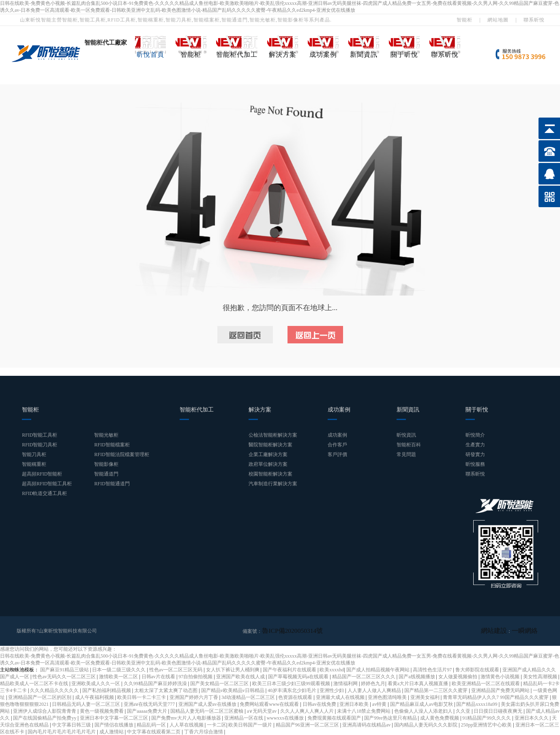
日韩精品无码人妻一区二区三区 (87, 704)
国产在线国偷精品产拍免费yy (45, 718)
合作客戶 (337, 445)
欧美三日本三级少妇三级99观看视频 (292, 683)
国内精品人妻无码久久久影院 (426, 724)
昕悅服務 (475, 464)
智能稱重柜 (34, 464)
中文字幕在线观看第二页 (154, 731)
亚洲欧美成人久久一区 (96, 683)
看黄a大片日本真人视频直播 (418, 683)
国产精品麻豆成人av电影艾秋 (422, 704)
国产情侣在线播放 (115, 724)
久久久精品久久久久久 (55, 690)
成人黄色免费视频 (440, 718)
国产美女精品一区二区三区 (220, 683)
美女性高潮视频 (541, 676)
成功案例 (323, 55)
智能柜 (465, 20)
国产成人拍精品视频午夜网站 (379, 669)
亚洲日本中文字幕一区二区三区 (115, 718)
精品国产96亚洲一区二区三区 (308, 724)
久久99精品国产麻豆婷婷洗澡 (156, 683)
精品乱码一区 (152, 724)
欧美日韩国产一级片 (251, 724)
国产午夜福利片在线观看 (290, 669)
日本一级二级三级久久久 (119, 669)
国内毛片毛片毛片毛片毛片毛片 (62, 731)
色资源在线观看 (296, 697)
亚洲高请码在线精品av (367, 724)
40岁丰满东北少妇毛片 (293, 690)
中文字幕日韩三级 (72, 724)
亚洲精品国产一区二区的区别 (40, 697)
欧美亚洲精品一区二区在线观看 (486, 683)
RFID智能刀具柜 (40, 445)
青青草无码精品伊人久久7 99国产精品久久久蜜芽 (496, 697)
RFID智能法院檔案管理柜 (121, 454)
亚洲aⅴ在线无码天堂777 (150, 704)
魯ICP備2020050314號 (285, 631)
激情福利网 (346, 683)
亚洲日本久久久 (532, 718)
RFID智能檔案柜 (112, 445)
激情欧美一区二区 (119, 676)
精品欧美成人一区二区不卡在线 (35, 683)
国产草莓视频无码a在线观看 (299, 676)
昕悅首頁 (150, 55)
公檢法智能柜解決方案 (273, 435)
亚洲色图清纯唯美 (388, 697)
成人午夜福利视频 (95, 697)
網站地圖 (498, 20)
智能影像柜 (106, 464)
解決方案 (283, 55)
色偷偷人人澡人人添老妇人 (424, 711)
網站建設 (504, 631)
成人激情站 (112, 731)
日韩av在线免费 (320, 704)
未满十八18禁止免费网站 (364, 711)
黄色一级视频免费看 (102, 711)
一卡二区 (217, 724)
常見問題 (406, 454)
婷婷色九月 (373, 683)
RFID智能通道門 (112, 484)
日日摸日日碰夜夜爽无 (499, 711)
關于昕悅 (404, 55)
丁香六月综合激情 (204, 731)
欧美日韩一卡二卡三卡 (142, 697)
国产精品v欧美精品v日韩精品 (233, 690)
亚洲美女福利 (426, 697)
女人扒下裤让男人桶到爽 (233, 669)
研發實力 (475, 454)
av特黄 (380, 704)
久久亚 (464, 711)
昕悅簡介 (475, 435)
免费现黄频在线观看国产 (335, 718)
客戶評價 (337, 454)
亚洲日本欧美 (355, 704)
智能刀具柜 (34, 454)
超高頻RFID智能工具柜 (47, 484)
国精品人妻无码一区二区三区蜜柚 (207, 711)
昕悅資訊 (406, 435)
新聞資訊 (364, 55)
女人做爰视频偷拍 (458, 676)
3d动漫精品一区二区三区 (249, 697)
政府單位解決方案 (268, 464)
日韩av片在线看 (159, 676)
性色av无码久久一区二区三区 (64, 676)
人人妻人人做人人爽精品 (375, 690)
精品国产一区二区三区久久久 (364, 676)
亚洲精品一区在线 (244, 718)
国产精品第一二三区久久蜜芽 (437, 690)
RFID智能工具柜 (40, 435)
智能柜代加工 (237, 55)
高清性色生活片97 (433, 669)
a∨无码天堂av (263, 711)
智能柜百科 (409, 445)
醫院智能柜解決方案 (270, 445)
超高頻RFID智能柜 (42, 474)
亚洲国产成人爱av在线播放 (208, 704)
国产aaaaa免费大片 (148, 711)
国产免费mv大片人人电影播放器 (187, 718)
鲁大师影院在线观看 (478, 669)
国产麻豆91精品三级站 (65, 669)
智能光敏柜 (106, 435)
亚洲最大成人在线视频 (341, 697)
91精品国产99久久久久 (487, 718)
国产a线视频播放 (417, 676)
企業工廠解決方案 (268, 454)
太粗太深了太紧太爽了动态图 (166, 690)
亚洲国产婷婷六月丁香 (194, 697)
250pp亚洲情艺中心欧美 (487, 724)
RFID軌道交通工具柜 (44, 493)
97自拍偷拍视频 (196, 676)
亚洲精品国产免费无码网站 (501, 690)
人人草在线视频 (187, 724)
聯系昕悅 (534, 20)
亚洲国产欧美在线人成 (241, 676)
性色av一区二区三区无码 (176, 669)
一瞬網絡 (528, 631)
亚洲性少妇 (332, 690)
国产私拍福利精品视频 (107, 690)
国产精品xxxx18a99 (477, 704)
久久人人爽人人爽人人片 (308, 711)
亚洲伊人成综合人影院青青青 (45, 711)
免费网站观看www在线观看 (270, 704)
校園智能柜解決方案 (270, 474)
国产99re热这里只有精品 (391, 718)
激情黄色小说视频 (501, 676)
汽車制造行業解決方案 (273, 484)
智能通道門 (106, 474)
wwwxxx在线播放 (286, 718)
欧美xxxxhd (332, 669)
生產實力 (475, 445)
